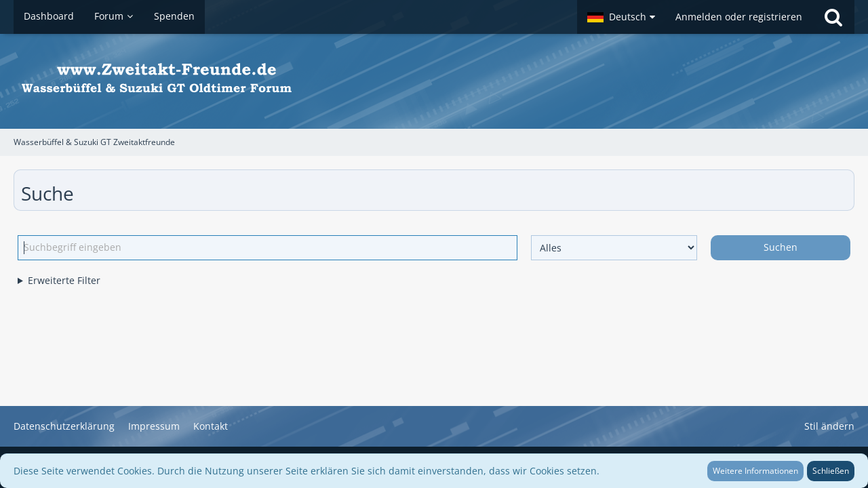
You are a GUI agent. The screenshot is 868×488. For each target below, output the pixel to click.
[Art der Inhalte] (614, 248)
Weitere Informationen (755, 471)
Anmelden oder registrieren (739, 17)
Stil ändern (829, 426)
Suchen (781, 247)
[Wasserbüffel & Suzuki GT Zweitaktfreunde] (434, 81)
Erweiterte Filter (64, 280)
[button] (621, 17)
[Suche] (833, 17)
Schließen (831, 471)
